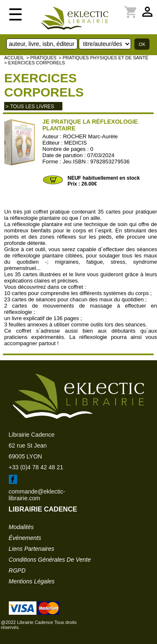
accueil (14, 58)
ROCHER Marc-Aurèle (90, 136)
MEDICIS (75, 143)
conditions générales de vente (50, 560)
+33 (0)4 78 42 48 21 (36, 467)
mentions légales (32, 581)
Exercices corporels (44, 85)
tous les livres (32, 107)
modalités (21, 527)
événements (25, 538)
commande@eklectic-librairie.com (37, 495)
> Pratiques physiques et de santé (103, 58)
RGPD (17, 570)
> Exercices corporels (35, 63)
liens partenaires (32, 549)
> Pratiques (41, 58)
